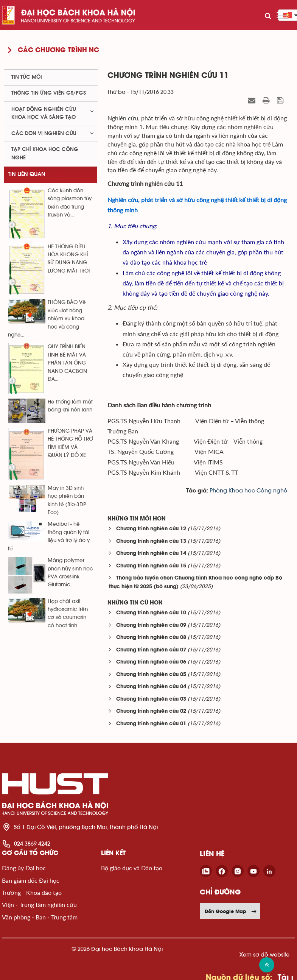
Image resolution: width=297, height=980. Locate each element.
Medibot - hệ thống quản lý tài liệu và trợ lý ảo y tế (49, 536)
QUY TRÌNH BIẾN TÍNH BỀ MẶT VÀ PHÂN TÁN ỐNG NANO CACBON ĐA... (67, 363)
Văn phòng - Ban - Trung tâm (40, 917)
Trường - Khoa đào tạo (32, 892)
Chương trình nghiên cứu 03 (151, 699)
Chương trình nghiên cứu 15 (151, 566)
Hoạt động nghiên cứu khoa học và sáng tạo (44, 113)
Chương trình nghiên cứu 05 (151, 675)
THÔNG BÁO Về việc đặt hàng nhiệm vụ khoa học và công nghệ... (47, 319)
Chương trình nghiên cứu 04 (151, 687)
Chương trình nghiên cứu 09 (151, 626)
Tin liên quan (27, 174)
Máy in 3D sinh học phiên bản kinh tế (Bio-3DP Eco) (67, 500)
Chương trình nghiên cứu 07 (151, 650)
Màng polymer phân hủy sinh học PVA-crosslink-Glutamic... (70, 573)
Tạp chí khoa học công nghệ (45, 153)
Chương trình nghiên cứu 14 (151, 554)
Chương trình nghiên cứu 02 (151, 711)
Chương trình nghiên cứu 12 (151, 529)
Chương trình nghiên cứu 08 (151, 638)
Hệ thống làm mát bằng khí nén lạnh (70, 406)
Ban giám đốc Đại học (31, 880)
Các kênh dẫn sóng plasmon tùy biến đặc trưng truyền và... (70, 203)
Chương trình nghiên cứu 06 (151, 662)
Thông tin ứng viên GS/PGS (49, 93)
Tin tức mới (27, 77)
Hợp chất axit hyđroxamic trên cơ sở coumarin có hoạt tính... (68, 614)
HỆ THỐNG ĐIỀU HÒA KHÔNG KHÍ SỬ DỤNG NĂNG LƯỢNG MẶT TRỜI (69, 259)
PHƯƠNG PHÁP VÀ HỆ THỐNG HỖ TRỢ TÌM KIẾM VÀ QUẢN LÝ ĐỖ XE (70, 443)
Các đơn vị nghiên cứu (44, 134)
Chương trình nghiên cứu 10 (151, 613)
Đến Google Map (231, 911)
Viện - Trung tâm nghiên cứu (39, 904)
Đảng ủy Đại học (24, 868)
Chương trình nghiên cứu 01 (151, 724)
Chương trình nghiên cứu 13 (151, 541)
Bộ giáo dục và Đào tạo (132, 868)
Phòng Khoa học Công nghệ (248, 491)
